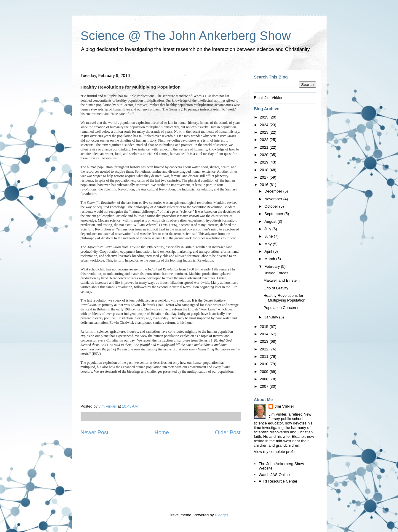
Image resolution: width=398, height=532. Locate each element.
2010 (265, 364)
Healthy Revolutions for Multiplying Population (284, 298)
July (268, 229)
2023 (265, 132)
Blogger (221, 515)
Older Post (228, 432)
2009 (265, 372)
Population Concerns (281, 308)
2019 (265, 162)
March (270, 259)
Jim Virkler (284, 406)
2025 (265, 117)
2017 (265, 177)
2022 (265, 140)
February (273, 266)
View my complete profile (275, 452)
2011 (265, 356)
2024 (265, 125)
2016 (265, 185)
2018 (265, 170)
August (271, 221)
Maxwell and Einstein (282, 280)
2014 (265, 334)
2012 (265, 349)
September (274, 214)
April (269, 251)
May (268, 244)
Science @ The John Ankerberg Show (186, 36)
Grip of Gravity (276, 288)
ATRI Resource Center (278, 481)
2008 (265, 379)
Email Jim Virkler (268, 98)
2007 (265, 386)
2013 (265, 341)
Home (162, 432)
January (272, 317)
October (272, 206)
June (269, 236)
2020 (265, 155)
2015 (265, 327)
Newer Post (95, 432)
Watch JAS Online (274, 475)
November (274, 199)
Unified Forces (276, 273)
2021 (265, 147)
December (274, 191)
